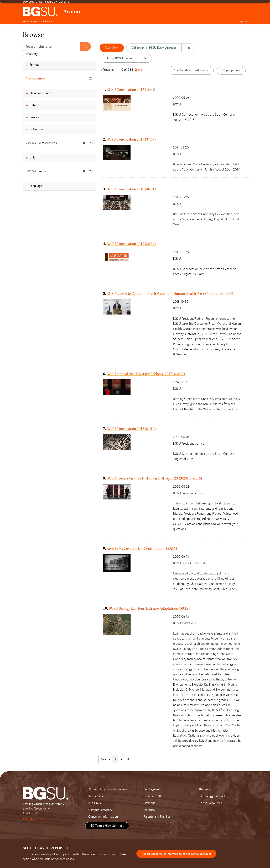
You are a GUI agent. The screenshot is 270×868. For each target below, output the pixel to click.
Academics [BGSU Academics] (96, 796)
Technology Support (212, 796)
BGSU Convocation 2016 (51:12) (131, 429)
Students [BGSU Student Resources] (204, 789)
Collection (36, 129)
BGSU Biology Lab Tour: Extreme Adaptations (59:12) (149, 608)
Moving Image (35, 78)
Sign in (243, 22)
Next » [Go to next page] (105, 759)
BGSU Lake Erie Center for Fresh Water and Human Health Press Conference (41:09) (170, 294)
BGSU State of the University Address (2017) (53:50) (146, 374)
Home (26, 22)
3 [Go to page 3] (128, 759)
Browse (35, 22)
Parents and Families (157, 816)
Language (36, 186)
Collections (48, 22)
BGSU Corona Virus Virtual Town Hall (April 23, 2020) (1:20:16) (154, 478)
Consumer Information (103, 816)
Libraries (149, 810)
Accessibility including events (108, 789)
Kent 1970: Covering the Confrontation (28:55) (142, 549)
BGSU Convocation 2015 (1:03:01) (132, 90)
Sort (189, 70)
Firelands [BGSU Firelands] (149, 803)
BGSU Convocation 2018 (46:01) (131, 189)
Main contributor (41, 93)
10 (230, 70)
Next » (138, 70)
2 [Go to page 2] (122, 759)
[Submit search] (86, 46)
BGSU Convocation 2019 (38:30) (131, 244)
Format (34, 65)
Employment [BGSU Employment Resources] (152, 789)
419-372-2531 (34, 819)
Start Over (112, 48)
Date (33, 105)
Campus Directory (100, 810)
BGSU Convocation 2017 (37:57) (131, 139)
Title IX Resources (210, 803)
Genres (34, 117)
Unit (32, 158)
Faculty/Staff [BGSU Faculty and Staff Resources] (152, 796)
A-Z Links (95, 803)
